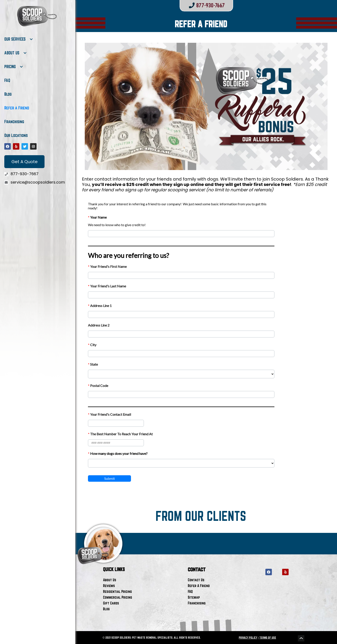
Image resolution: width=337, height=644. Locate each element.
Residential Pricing (117, 591)
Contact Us (196, 580)
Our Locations (16, 135)
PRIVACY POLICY (248, 638)
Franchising (14, 122)
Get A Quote (25, 162)
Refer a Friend (17, 108)
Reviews (109, 586)
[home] (37, 16)
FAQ (7, 80)
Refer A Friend (199, 586)
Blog (8, 94)
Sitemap (194, 597)
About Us (110, 580)
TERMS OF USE (268, 638)
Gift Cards (111, 603)
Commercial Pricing (118, 597)
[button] (19, 39)
